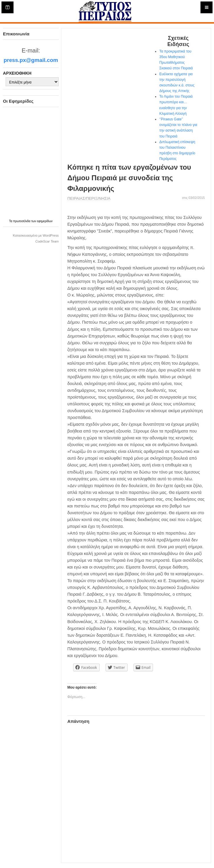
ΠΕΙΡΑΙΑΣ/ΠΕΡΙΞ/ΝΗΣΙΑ (89, 198)
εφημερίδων (45, 221)
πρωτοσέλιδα (22, 221)
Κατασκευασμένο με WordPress (36, 235)
